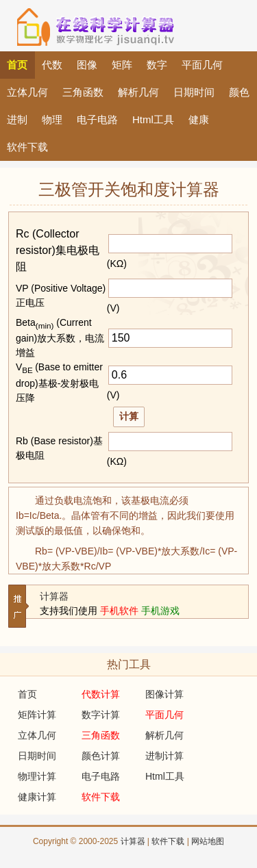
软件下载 (168, 841)
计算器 (54, 596)
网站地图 (208, 841)
